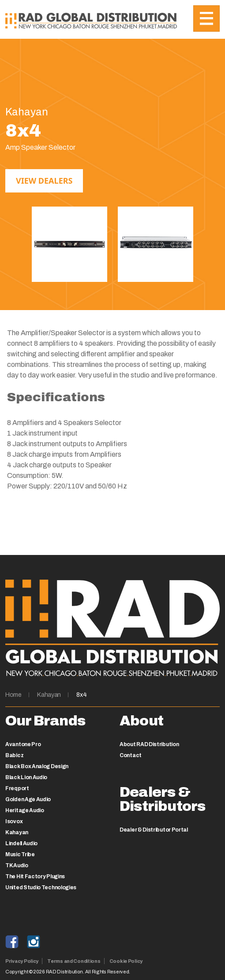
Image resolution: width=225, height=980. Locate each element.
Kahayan (49, 695)
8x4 (81, 695)
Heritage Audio (25, 810)
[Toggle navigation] (206, 18)
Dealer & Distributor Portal (154, 830)
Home (13, 695)
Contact (131, 755)
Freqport (17, 788)
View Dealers (44, 181)
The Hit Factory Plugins (35, 876)
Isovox (14, 821)
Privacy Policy (22, 961)
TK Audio (17, 865)
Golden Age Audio (28, 799)
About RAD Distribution (149, 744)
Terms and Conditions (74, 961)
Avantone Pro (23, 744)
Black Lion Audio (26, 777)
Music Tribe (20, 854)
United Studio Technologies (41, 888)
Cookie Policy (126, 961)
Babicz (14, 755)
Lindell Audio (21, 843)
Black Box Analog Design (37, 766)
